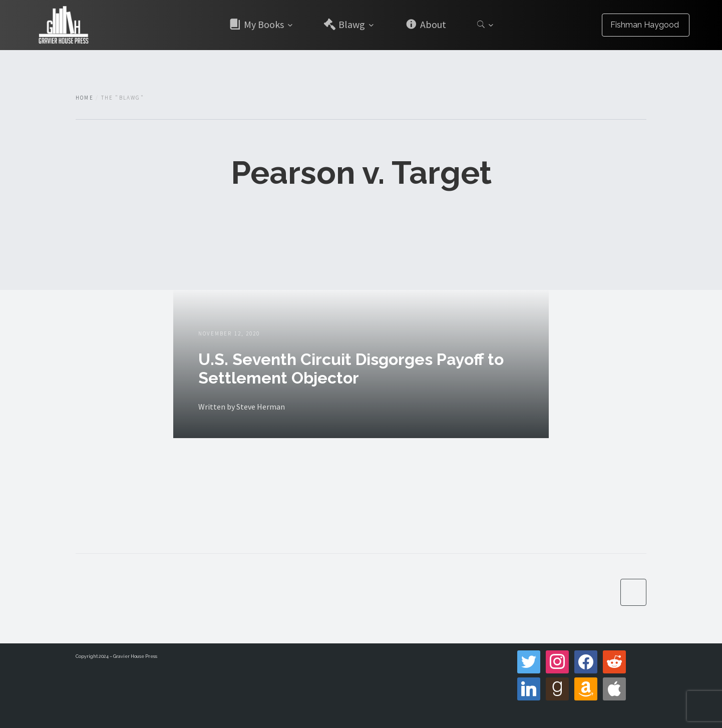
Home (85, 98)
